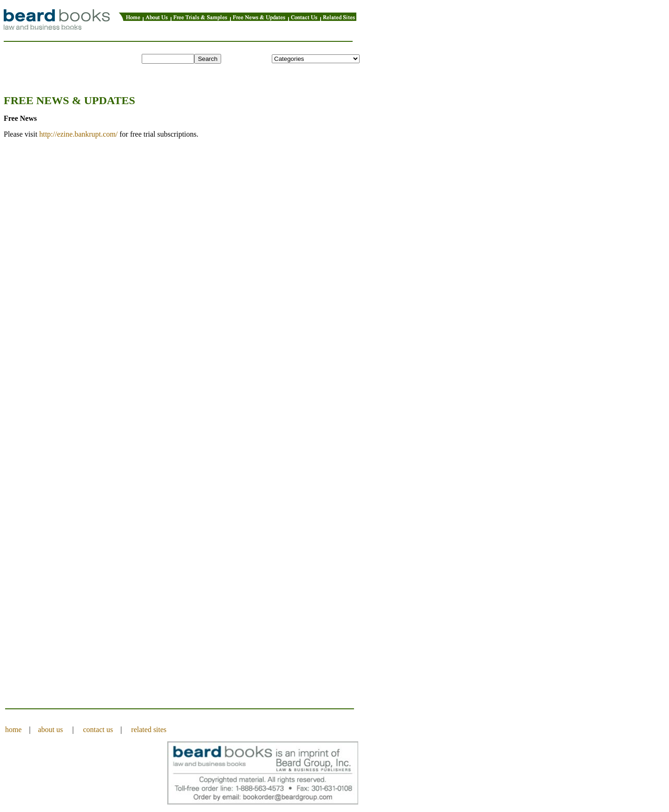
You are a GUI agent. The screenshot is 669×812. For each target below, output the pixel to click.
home (13, 729)
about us (51, 729)
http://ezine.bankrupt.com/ (78, 134)
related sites (149, 729)
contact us (98, 729)
